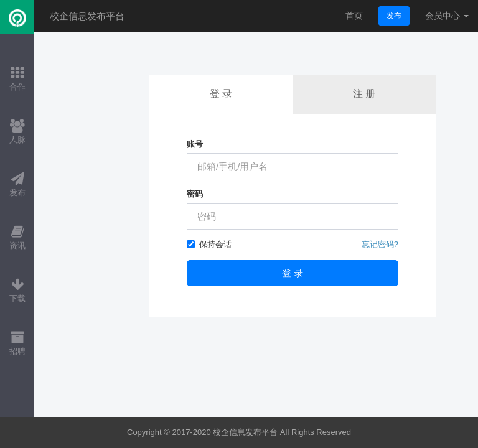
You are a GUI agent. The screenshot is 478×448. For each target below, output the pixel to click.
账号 (195, 144)
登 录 (221, 94)
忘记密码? (380, 244)
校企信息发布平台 (87, 16)
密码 (195, 194)
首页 (354, 16)
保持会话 (209, 244)
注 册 (364, 94)
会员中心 (447, 16)
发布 (394, 16)
